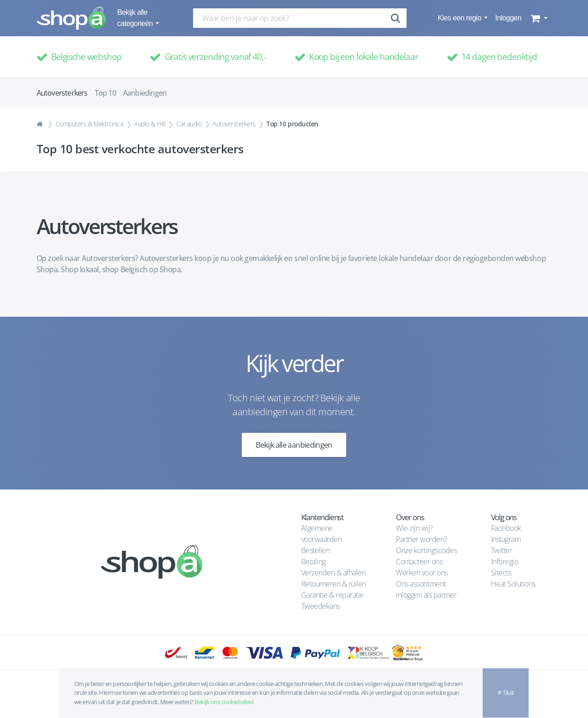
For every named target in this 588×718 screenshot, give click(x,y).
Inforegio (505, 561)
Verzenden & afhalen (333, 573)
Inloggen (508, 18)
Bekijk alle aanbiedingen (294, 445)
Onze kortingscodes (426, 550)
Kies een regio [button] (460, 18)
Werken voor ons (422, 573)
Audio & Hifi (150, 124)
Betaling (313, 561)
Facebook (506, 528)
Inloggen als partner (426, 595)
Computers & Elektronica (90, 124)
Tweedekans (321, 606)
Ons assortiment (421, 584)
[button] (538, 18)
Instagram (506, 539)
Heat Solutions (514, 584)
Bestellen (316, 550)
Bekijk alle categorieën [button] (136, 18)
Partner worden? (422, 539)
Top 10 (105, 93)
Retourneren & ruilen (334, 584)
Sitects (502, 573)
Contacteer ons (419, 561)
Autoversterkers (234, 124)
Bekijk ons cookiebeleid (224, 702)
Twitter (502, 550)
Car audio (189, 124)
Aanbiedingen (145, 93)
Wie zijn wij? (414, 528)
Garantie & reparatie (333, 595)
